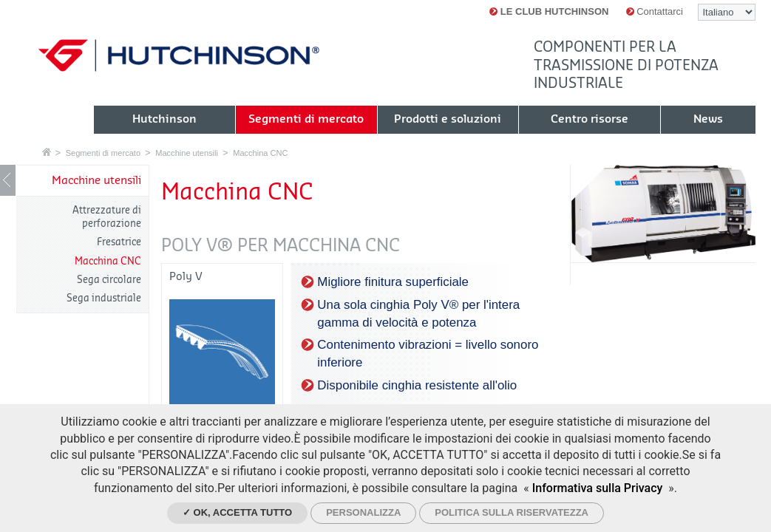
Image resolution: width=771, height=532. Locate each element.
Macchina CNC (260, 153)
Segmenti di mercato (103, 153)
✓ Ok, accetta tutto (237, 512)
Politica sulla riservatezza (512, 512)
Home (47, 152)
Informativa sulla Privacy (598, 488)
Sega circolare (109, 280)
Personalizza (363, 512)
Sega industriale (104, 298)
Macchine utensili (187, 153)
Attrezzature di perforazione (107, 217)
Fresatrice (119, 242)
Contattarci (655, 11)
